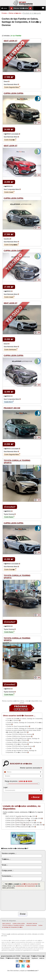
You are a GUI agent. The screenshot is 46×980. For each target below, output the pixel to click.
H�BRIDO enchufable (11, 134)
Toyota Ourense (9, 514)
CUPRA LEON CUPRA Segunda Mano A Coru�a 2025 (23, 823)
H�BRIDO (7, 186)
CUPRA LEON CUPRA (19, 923)
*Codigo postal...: (8, 870)
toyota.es (35, 958)
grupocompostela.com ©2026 (11, 956)
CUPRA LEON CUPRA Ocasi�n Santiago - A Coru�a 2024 (24, 825)
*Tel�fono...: (6, 859)
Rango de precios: (11, 781)
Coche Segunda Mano (12, 87)
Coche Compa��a (11, 245)
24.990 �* (9, 182)
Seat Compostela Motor (11, 189)
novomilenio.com (32, 971)
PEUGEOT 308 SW (32, 923)
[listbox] (23, 790)
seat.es (42, 958)
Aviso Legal (26, 956)
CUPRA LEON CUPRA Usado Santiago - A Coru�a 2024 (23, 818)
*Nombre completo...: (9, 853)
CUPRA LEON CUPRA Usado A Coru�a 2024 (20, 827)
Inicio (4, 8)
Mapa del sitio (25, 958)
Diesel (6, 81)
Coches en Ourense (31, 925)
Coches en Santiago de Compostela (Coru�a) (22, 926)
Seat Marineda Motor (11, 84)
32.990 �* (9, 392)
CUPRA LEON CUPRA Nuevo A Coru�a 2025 (20, 820)
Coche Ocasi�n (10, 140)
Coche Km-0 (8, 402)
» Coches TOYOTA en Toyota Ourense (18, 748)
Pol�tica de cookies (12, 958)
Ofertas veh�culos (15, 13)
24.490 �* (9, 129)
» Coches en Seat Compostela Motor (17, 726)
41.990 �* (9, 559)
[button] (35, 797)
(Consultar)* (10, 507)
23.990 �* (9, 444)
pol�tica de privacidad (30, 884)
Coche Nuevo (9, 517)
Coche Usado (9, 192)
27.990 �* (9, 234)
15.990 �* (9, 339)
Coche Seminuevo (10, 350)
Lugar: (6, 787)
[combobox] (23, 772)
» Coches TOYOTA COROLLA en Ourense (19, 734)
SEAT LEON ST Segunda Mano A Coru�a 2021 (20, 816)
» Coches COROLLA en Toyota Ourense (18, 736)
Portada (4, 13)
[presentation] (12, 900)
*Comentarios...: (7, 876)
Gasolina (7, 239)
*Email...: (5, 865)
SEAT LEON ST (7, 923)
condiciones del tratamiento (25, 886)
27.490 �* (9, 287)
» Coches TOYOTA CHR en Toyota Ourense (19, 746)
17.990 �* (9, 77)
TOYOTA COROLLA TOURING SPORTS (13, 925)
